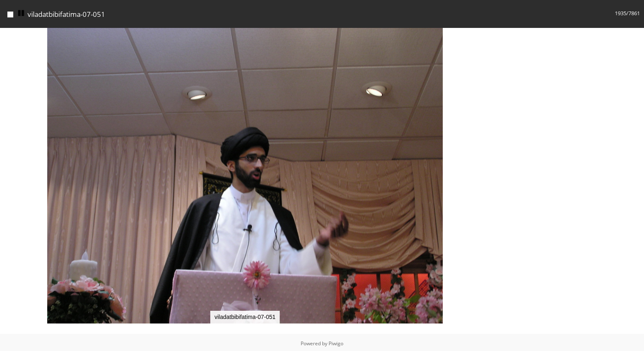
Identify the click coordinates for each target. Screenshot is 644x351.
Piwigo (336, 341)
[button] (483, 33)
